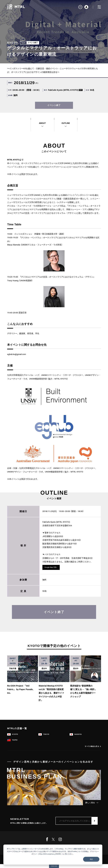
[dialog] (53, 855)
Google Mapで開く (51, 567)
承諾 (91, 859)
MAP (81, 90)
